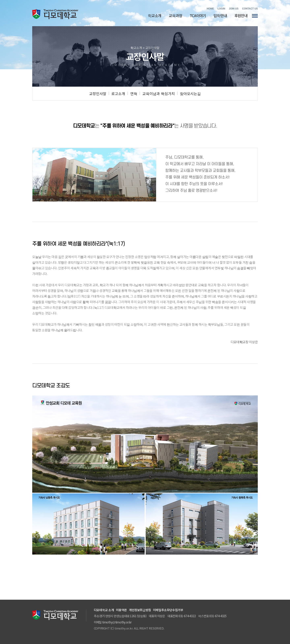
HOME (210, 9)
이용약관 (121, 610)
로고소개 (118, 93)
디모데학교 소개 (104, 610)
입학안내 (220, 15)
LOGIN (221, 9)
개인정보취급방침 (140, 610)
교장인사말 (98, 93)
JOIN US (234, 9)
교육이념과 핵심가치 (159, 93)
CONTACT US (250, 9)
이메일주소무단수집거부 (168, 610)
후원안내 (241, 15)
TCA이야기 (198, 15)
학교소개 (154, 15)
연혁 (134, 93)
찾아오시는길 (190, 93)
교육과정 (175, 15)
